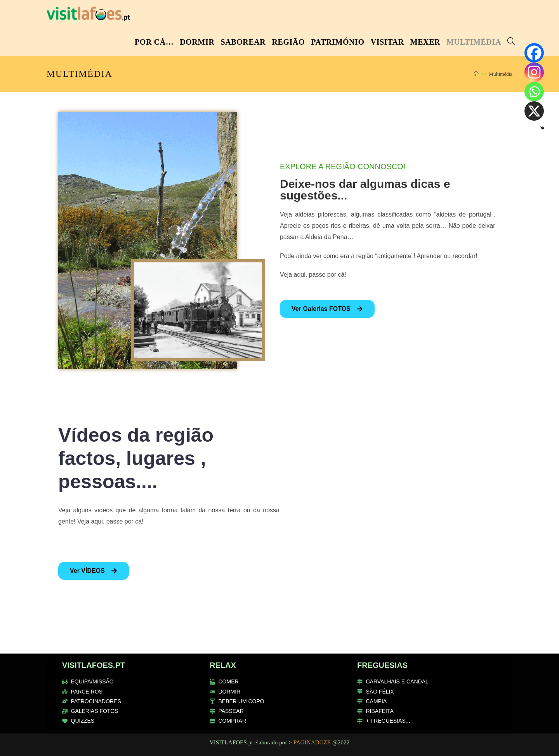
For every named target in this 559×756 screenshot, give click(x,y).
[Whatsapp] (534, 92)
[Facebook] (534, 53)
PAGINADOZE (312, 742)
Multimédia (501, 74)
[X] (534, 111)
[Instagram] (534, 72)
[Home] (476, 74)
